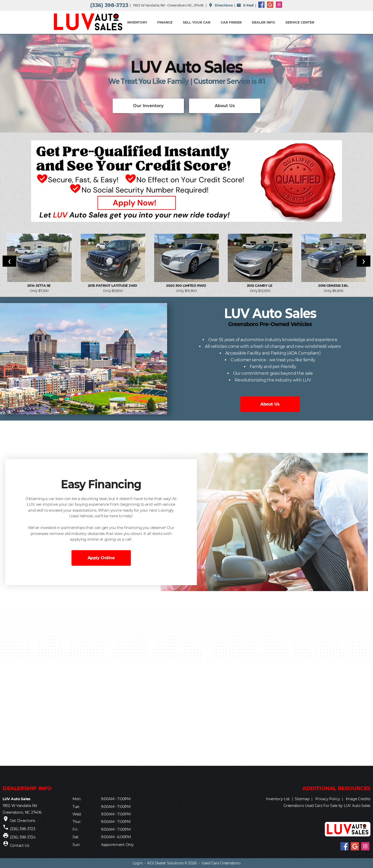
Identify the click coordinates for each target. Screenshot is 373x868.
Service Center (300, 22)
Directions (221, 5)
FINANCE (165, 22)
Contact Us (20, 845)
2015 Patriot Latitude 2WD (113, 285)
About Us (225, 106)
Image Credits (358, 799)
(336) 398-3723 (109, 5)
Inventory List (278, 799)
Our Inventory (148, 106)
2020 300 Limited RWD (186, 285)
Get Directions (23, 821)
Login (138, 863)
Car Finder (231, 22)
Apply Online (101, 558)
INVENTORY (137, 22)
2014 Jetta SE (40, 285)
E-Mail (245, 5)
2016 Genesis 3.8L (334, 285)
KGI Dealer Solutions (165, 863)
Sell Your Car (197, 22)
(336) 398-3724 (23, 837)
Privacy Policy (328, 799)
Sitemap (302, 799)
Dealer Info (263, 22)
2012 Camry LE (260, 285)
